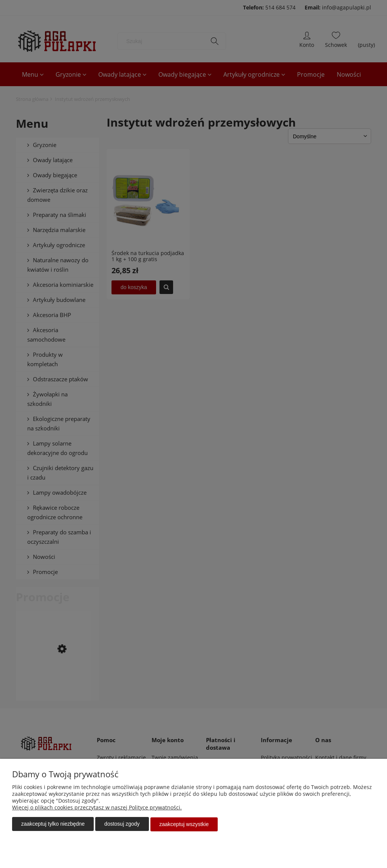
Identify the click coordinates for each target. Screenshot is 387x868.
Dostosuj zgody (122, 825)
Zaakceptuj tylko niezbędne (53, 825)
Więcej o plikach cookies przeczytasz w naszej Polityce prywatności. (97, 808)
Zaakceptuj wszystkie (184, 825)
